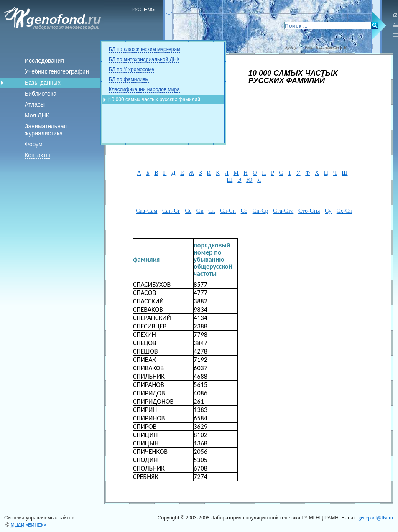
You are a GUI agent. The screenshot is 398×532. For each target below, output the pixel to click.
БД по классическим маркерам (144, 49)
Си (200, 211)
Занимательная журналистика (46, 130)
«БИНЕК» (29, 525)
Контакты (37, 155)
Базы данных (43, 83)
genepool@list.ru (376, 518)
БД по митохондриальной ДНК (144, 59)
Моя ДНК (37, 115)
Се (188, 211)
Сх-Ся (344, 211)
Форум (34, 144)
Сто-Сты (309, 211)
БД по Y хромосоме (131, 69)
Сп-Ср (260, 211)
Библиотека (41, 94)
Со (244, 211)
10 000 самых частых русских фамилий (154, 99)
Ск (212, 211)
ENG (149, 10)
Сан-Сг (171, 211)
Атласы (35, 104)
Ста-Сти (283, 211)
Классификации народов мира (144, 89)
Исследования (44, 61)
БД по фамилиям (129, 79)
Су (328, 211)
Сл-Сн (228, 211)
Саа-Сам (147, 211)
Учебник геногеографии (57, 71)
